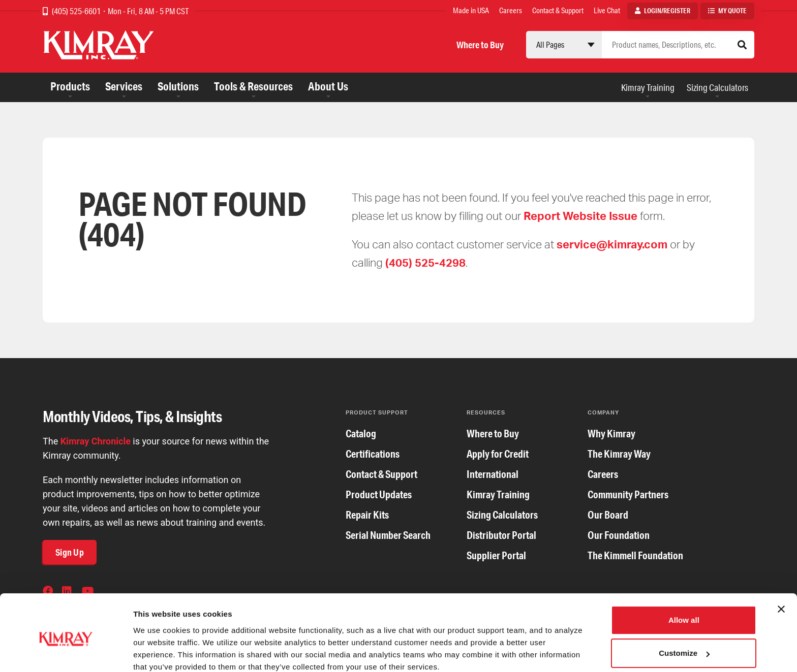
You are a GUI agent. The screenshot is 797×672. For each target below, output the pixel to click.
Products (70, 86)
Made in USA (471, 10)
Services (124, 86)
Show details (157, 652)
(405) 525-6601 (77, 11)
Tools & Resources (253, 86)
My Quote (732, 11)
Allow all (684, 577)
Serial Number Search (388, 535)
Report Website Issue (580, 216)
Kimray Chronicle (96, 441)
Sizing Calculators (717, 87)
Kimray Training (648, 87)
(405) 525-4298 (425, 262)
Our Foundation (619, 535)
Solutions (178, 86)
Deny (684, 644)
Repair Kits (367, 515)
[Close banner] (781, 566)
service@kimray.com (612, 244)
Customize (684, 610)
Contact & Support (558, 10)
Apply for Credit (498, 454)
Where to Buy (480, 45)
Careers (511, 10)
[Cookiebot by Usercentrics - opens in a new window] (66, 652)
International (493, 474)
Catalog (361, 434)
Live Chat (607, 10)
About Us (328, 86)
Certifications (373, 454)
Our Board (608, 515)
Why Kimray (611, 434)
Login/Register (667, 11)
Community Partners (628, 494)
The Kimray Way (619, 454)
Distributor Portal (501, 535)
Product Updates (379, 494)
